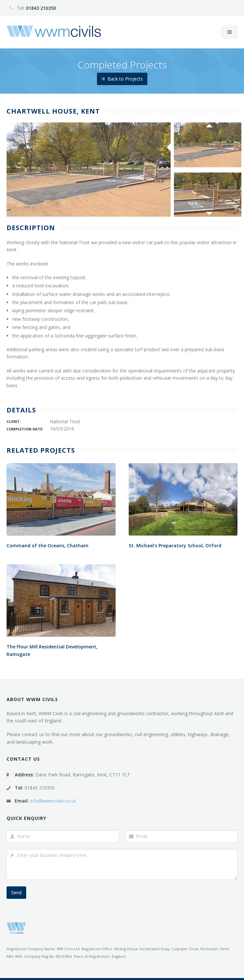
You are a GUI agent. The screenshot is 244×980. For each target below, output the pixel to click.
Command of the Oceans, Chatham (47, 545)
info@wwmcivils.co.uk (53, 801)
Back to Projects (122, 79)
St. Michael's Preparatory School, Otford (175, 545)
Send (16, 892)
